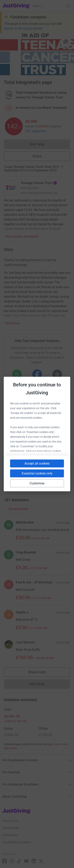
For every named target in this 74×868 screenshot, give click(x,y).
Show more (41, 673)
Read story (13, 323)
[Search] (68, 6)
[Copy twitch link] (44, 480)
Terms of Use (10, 821)
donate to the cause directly (23, 28)
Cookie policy (10, 835)
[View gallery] (66, 41)
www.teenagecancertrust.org (39, 193)
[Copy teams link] (43, 463)
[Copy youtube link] (15, 463)
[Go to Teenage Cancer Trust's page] (11, 188)
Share (37, 156)
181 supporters (36, 131)
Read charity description (22, 236)
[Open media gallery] (37, 54)
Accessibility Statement (17, 842)
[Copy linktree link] (58, 464)
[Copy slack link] (29, 463)
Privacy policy (11, 828)
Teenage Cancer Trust (39, 183)
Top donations (18, 509)
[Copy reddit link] (30, 480)
